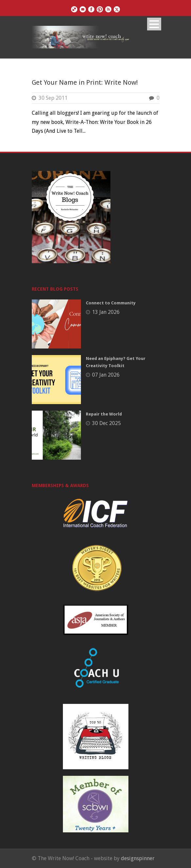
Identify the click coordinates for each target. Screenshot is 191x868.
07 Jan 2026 (106, 375)
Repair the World (104, 414)
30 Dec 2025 (106, 423)
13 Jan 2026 (106, 312)
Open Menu (154, 24)
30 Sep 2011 (53, 98)
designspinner (138, 858)
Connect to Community (111, 303)
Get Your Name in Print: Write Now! (85, 82)
